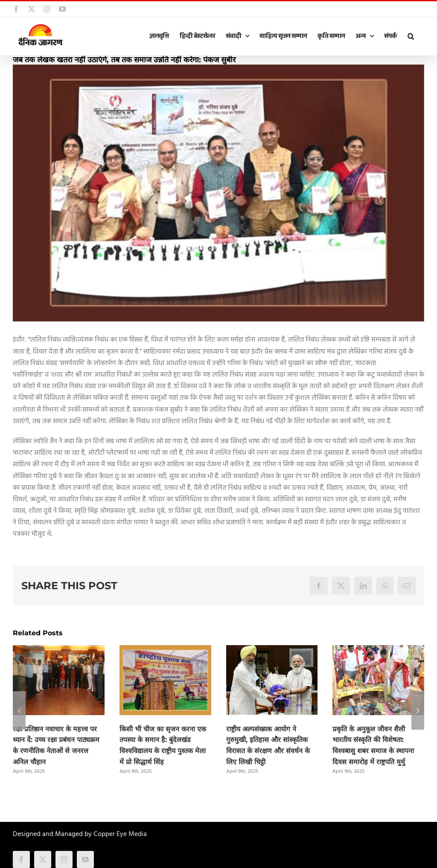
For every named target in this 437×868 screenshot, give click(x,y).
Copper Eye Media (120, 834)
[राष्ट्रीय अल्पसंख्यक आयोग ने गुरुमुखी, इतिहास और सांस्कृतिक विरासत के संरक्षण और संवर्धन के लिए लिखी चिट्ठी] (272, 651)
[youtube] (85, 859)
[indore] (218, 193)
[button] (411, 36)
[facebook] (21, 859)
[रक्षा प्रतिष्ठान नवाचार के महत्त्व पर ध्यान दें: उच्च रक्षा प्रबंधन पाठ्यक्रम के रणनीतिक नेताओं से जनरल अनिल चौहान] (59, 651)
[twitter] (43, 859)
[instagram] (64, 859)
